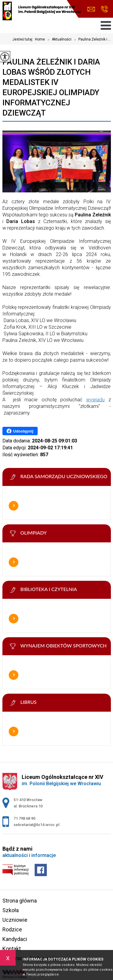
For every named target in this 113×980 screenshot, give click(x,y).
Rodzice (12, 929)
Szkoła (11, 910)
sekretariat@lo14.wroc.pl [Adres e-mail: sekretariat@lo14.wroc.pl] (36, 825)
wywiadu (95, 400)
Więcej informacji (14, 506)
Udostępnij (20, 431)
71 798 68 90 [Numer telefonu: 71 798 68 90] (24, 818)
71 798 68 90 (104, 9)
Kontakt (12, 949)
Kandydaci (15, 939)
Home (40, 39)
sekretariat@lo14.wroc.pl (91, 9)
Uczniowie (15, 920)
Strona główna (20, 901)
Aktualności (58, 40)
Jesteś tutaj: (24, 39)
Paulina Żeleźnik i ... (91, 40)
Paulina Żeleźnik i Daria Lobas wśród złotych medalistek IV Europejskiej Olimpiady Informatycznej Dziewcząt (51, 87)
